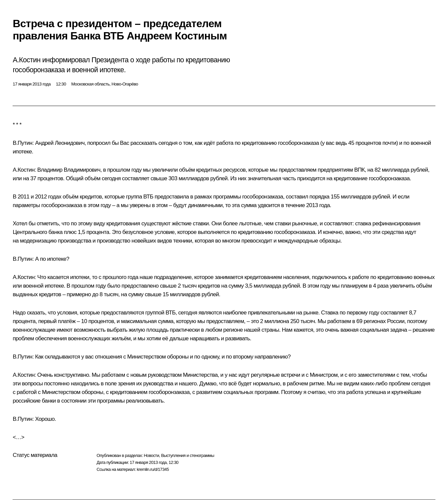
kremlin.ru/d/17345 (153, 469)
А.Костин (24, 170)
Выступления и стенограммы (187, 455)
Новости (151, 455)
